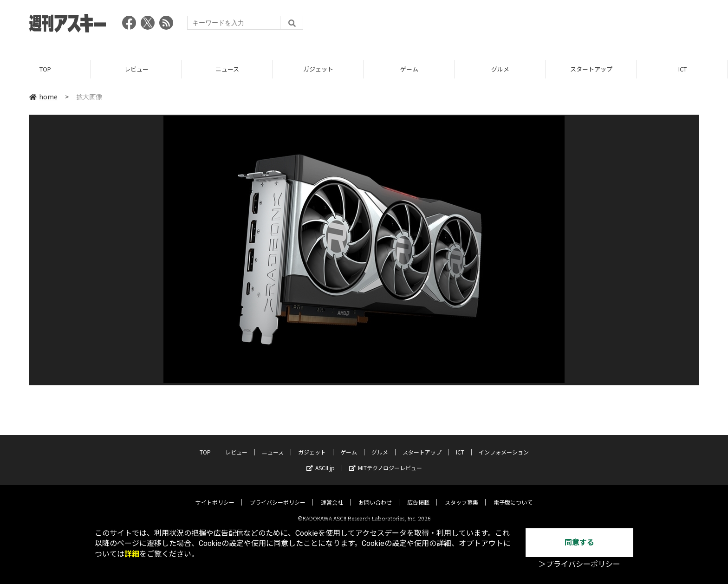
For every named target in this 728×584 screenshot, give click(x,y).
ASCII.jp (321, 460)
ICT (682, 69)
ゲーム (409, 69)
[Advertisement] (530, 26)
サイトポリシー (215, 495)
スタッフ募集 (461, 495)
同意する (579, 542)
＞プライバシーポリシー (579, 564)
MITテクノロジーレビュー (386, 460)
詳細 (132, 554)
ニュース (227, 69)
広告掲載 (418, 495)
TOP (45, 69)
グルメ (500, 69)
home (43, 97)
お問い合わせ (375, 495)
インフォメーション (504, 444)
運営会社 (332, 495)
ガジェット (318, 69)
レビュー (136, 69)
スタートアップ (591, 69)
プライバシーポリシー (278, 495)
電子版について (513, 495)
